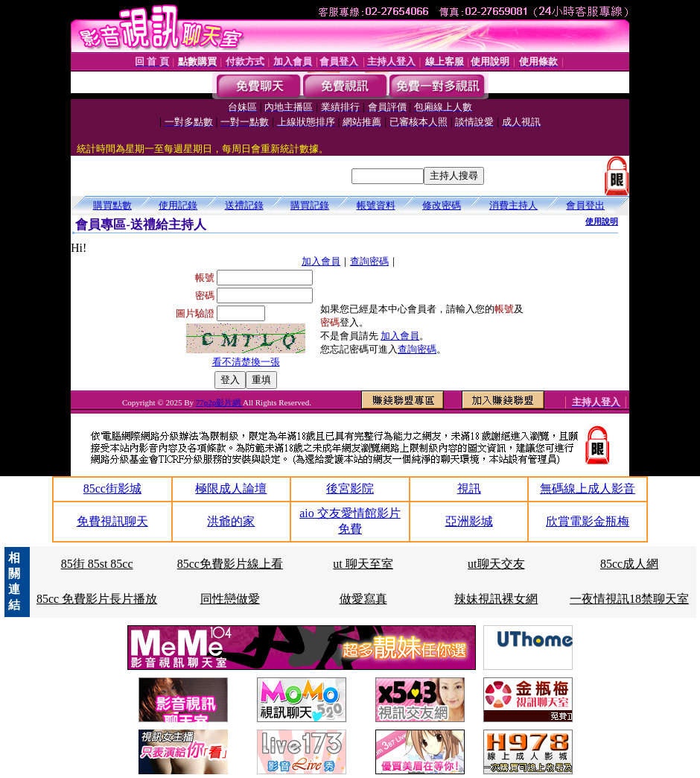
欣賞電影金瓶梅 (588, 521)
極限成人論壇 (231, 488)
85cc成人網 (629, 564)
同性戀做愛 (230, 599)
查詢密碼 (369, 261)
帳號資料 (376, 205)
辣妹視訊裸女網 (496, 599)
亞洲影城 (469, 521)
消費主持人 (513, 205)
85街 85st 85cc (97, 564)
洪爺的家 (231, 521)
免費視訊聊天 (112, 521)
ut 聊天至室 (363, 564)
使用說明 (602, 221)
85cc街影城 (112, 488)
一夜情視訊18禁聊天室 (629, 599)
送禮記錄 (244, 205)
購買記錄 (310, 205)
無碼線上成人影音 (588, 488)
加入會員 (321, 261)
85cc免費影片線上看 (230, 564)
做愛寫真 (363, 599)
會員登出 (585, 205)
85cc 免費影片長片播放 (97, 599)
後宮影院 (350, 488)
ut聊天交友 (496, 564)
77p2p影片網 (219, 402)
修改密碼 (442, 205)
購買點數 (112, 205)
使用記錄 (178, 205)
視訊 (469, 488)
